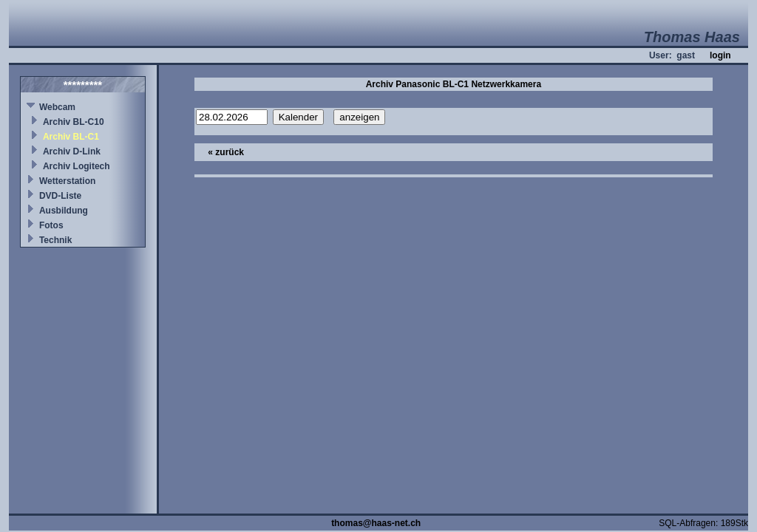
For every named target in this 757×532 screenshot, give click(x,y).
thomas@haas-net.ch (376, 523)
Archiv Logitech (77, 166)
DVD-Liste (60, 196)
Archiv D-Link (72, 151)
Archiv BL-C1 (71, 137)
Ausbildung (64, 211)
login (720, 55)
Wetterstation (67, 181)
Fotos (51, 225)
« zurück (226, 152)
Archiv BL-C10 (74, 122)
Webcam (57, 107)
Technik (55, 240)
